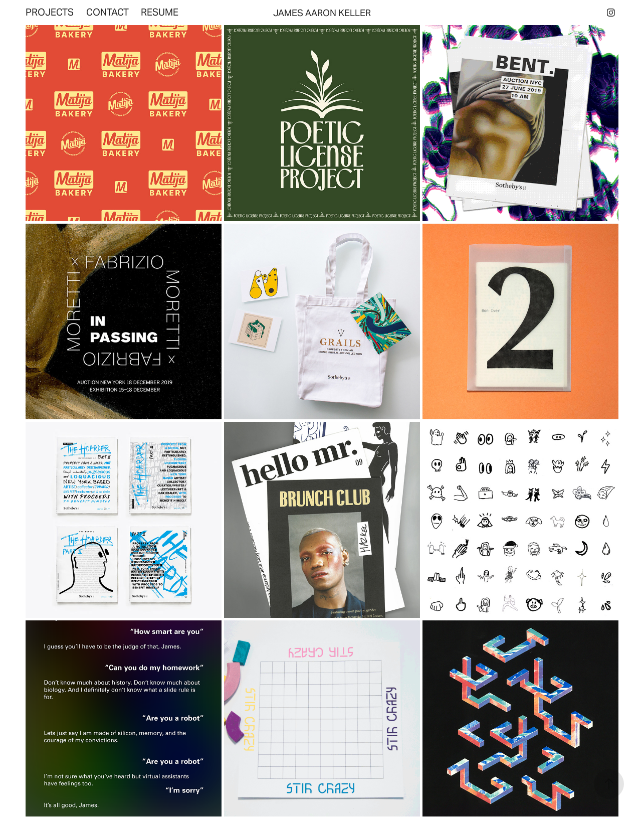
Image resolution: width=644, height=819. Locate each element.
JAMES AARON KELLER (322, 13)
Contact (108, 12)
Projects (50, 12)
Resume (160, 12)
